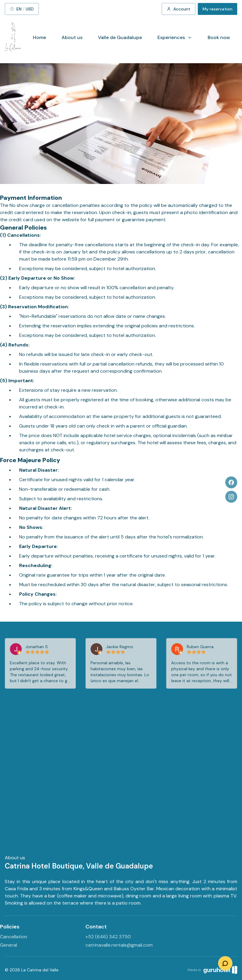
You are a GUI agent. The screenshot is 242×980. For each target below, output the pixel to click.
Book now (219, 37)
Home (39, 37)
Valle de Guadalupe (120, 37)
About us (72, 37)
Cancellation (14, 937)
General (9, 945)
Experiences (175, 37)
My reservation (218, 9)
